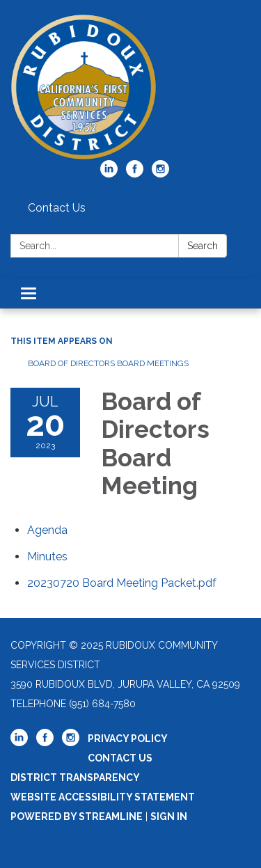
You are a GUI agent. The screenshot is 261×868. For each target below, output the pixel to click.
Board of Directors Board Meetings (108, 363)
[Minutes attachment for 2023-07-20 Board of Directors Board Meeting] (47, 557)
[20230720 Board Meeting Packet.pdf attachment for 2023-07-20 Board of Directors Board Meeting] (122, 583)
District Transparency (75, 778)
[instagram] (160, 174)
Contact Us (57, 208)
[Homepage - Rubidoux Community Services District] (130, 87)
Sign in (169, 816)
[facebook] (135, 174)
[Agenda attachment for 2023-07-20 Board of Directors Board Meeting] (47, 530)
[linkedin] (109, 174)
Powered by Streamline (77, 816)
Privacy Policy (128, 739)
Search (203, 246)
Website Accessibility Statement (103, 797)
